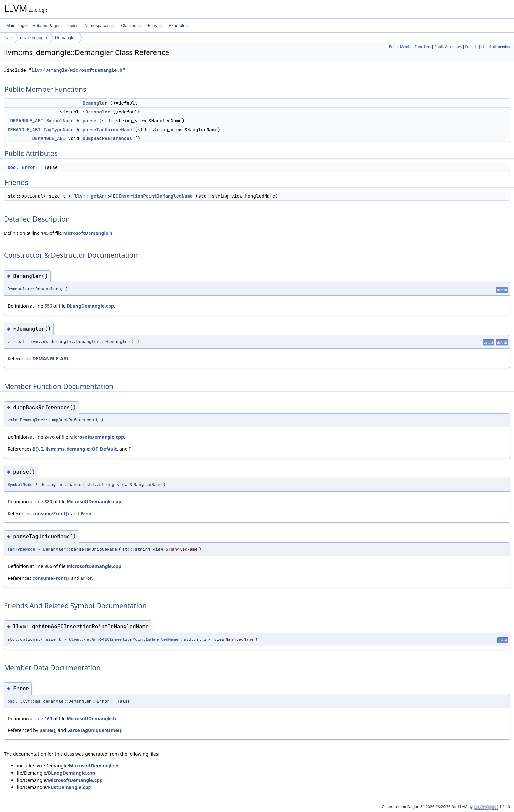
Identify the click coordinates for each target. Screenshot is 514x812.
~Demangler (96, 112)
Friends (471, 47)
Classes (131, 25)
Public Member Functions (410, 47)
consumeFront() (50, 513)
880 (48, 502)
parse (89, 121)
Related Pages (46, 25)
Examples (178, 25)
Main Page (16, 25)
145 (45, 233)
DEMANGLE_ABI (27, 121)
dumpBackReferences (107, 138)
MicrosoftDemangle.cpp (97, 437)
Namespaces (99, 25)
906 (48, 566)
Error (29, 167)
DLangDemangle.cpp (90, 306)
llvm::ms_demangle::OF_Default (81, 449)
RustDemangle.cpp (69, 787)
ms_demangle (33, 38)
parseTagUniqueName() (94, 730)
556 (48, 306)
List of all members (497, 47)
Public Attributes (448, 47)
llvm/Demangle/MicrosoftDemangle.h (77, 70)
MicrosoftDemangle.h (88, 233)
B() (36, 449)
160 (48, 718)
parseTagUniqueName (107, 130)
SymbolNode (60, 121)
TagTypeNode (58, 130)
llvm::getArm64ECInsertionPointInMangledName (134, 196)
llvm (8, 38)
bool (13, 167)
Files (155, 25)
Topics (72, 25)
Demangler (66, 38)
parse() (47, 730)
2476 (49, 437)
